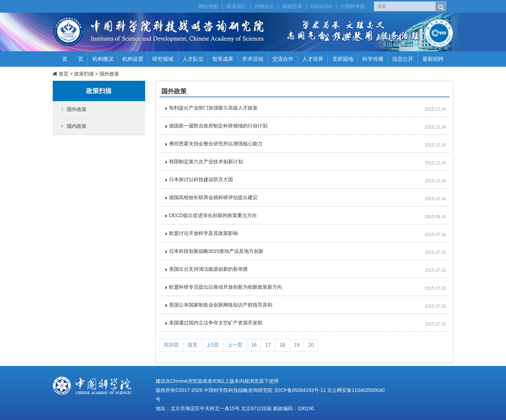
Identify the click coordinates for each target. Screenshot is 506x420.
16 (254, 345)
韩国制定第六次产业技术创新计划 (206, 162)
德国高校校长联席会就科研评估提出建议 (213, 197)
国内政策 (77, 126)
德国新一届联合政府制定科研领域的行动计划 (218, 126)
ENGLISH (321, 6)
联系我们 (236, 6)
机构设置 (133, 59)
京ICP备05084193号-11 (300, 390)
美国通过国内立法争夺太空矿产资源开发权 (216, 323)
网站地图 (208, 6)
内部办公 (265, 6)
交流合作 (283, 59)
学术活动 (253, 59)
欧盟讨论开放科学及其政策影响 (203, 233)
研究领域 (163, 59)
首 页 (73, 59)
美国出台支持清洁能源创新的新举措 (208, 269)
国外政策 (109, 74)
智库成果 (223, 59)
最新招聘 (433, 59)
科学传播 (373, 59)
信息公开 (403, 59)
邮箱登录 (292, 6)
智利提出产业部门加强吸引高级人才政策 (213, 108)
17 (268, 345)
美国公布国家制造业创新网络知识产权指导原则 (221, 305)
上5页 (213, 345)
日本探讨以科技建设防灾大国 (201, 179)
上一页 (235, 345)
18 (283, 345)
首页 (64, 74)
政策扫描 (84, 74)
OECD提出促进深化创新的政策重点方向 (213, 215)
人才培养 (313, 59)
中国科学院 (353, 6)
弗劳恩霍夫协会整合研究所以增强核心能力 (216, 144)
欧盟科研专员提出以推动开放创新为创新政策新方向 (226, 287)
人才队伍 (193, 59)
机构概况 (103, 59)
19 (297, 345)
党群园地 (343, 59)
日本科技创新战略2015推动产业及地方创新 (216, 251)
